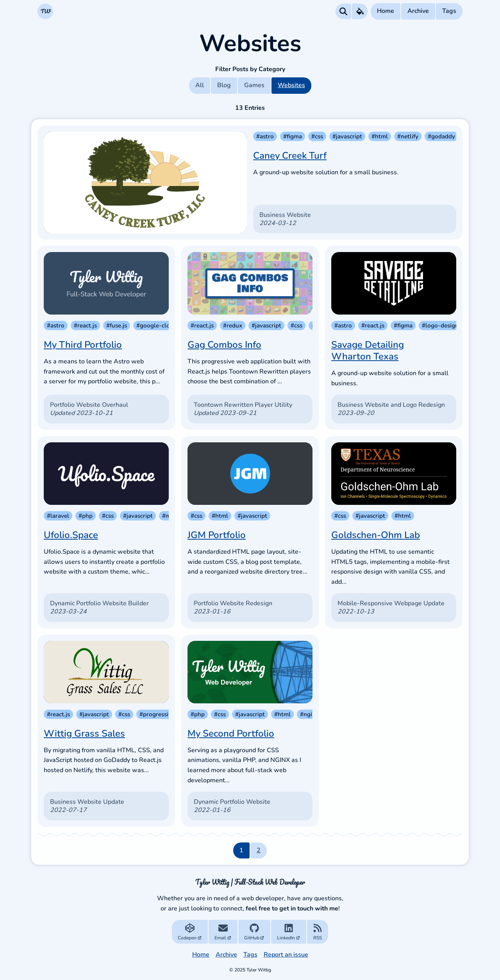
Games (254, 85)
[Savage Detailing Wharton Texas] (394, 283)
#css (317, 136)
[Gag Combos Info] (250, 283)
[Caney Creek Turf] (145, 182)
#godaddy (441, 136)
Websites (291, 85)
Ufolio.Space (71, 535)
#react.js (85, 325)
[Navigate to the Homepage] (45, 11)
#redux (233, 325)
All (200, 85)
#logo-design (440, 325)
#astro (265, 136)
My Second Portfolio (231, 733)
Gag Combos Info (224, 345)
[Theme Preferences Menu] (360, 11)
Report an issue (286, 955)
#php (86, 516)
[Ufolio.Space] (106, 474)
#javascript (347, 136)
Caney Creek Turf (290, 156)
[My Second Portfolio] (250, 672)
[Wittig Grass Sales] (106, 672)
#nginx (309, 714)
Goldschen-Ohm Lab (376, 535)
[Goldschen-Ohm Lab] (394, 474)
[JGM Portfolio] (250, 474)
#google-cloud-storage (168, 325)
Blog (224, 85)
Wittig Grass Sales (84, 733)
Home (386, 11)
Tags (449, 11)
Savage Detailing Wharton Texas (368, 351)
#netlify (408, 136)
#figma (293, 136)
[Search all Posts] (343, 11)
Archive (418, 11)
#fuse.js (117, 325)
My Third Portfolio (83, 345)
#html (380, 136)
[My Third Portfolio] (106, 283)
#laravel (58, 516)
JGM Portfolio (217, 535)
